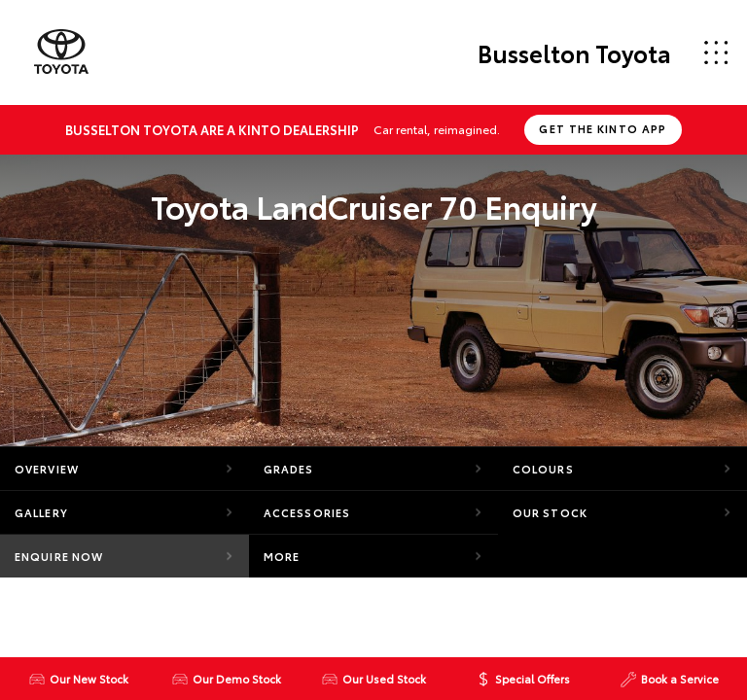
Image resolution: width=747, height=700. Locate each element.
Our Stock (550, 512)
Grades (289, 469)
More (282, 556)
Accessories (307, 512)
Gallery (41, 512)
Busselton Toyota (574, 52)
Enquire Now (59, 556)
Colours (543, 469)
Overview (47, 469)
